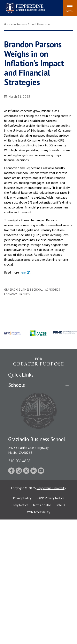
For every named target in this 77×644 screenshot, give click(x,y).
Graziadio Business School (23, 290)
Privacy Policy (22, 498)
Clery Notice (20, 505)
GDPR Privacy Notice (50, 498)
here (23, 272)
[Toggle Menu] (70, 8)
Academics (53, 290)
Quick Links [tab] (21, 375)
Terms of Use (42, 505)
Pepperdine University (51, 488)
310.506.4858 (19, 461)
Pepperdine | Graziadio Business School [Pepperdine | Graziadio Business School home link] (20, 6)
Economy (10, 294)
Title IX (60, 505)
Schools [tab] (17, 385)
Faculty (25, 294)
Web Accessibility (39, 512)
